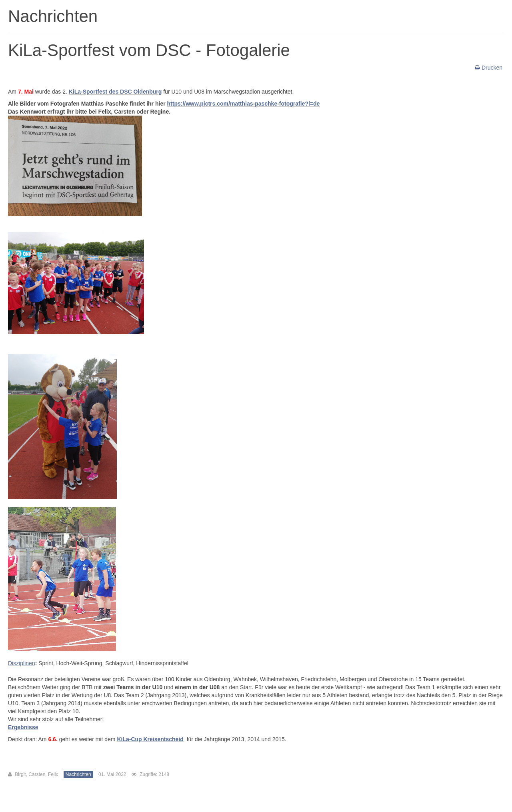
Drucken (489, 68)
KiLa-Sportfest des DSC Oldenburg (115, 92)
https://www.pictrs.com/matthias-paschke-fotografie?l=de (244, 104)
